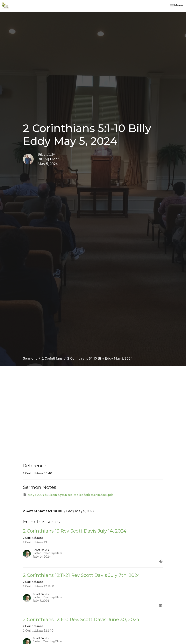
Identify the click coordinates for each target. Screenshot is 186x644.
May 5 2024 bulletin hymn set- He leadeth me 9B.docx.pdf (68, 495)
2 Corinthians (52, 359)
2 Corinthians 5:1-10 (40, 511)
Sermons (30, 359)
